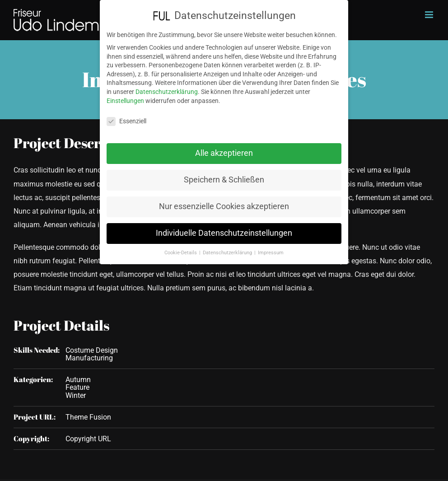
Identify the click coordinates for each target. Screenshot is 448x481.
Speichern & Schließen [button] (224, 176)
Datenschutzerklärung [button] (228, 248)
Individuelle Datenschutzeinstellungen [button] (224, 229)
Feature (77, 387)
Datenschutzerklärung (167, 87)
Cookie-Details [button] (181, 248)
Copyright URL (88, 439)
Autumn (78, 380)
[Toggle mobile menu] (430, 15)
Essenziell (126, 117)
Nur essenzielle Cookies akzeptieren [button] (224, 202)
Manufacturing (89, 358)
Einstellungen (125, 96)
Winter (76, 395)
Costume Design (92, 350)
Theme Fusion (88, 417)
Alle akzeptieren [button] (224, 149)
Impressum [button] (271, 248)
